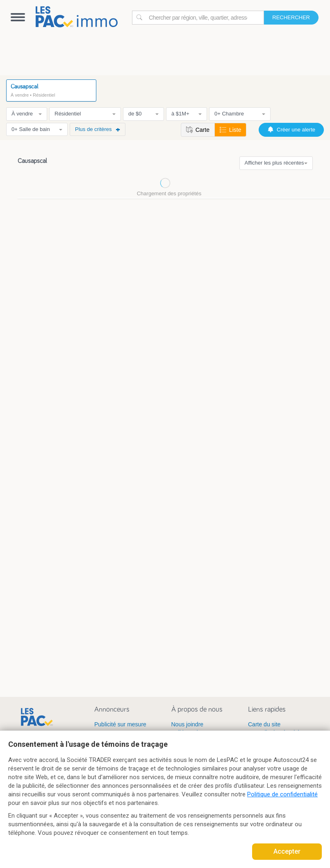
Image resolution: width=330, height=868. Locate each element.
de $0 (143, 114)
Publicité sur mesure (120, 724)
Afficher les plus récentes (276, 163)
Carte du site (264, 724)
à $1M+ (187, 114)
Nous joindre (188, 724)
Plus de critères (98, 129)
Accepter (287, 851)
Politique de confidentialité (282, 794)
